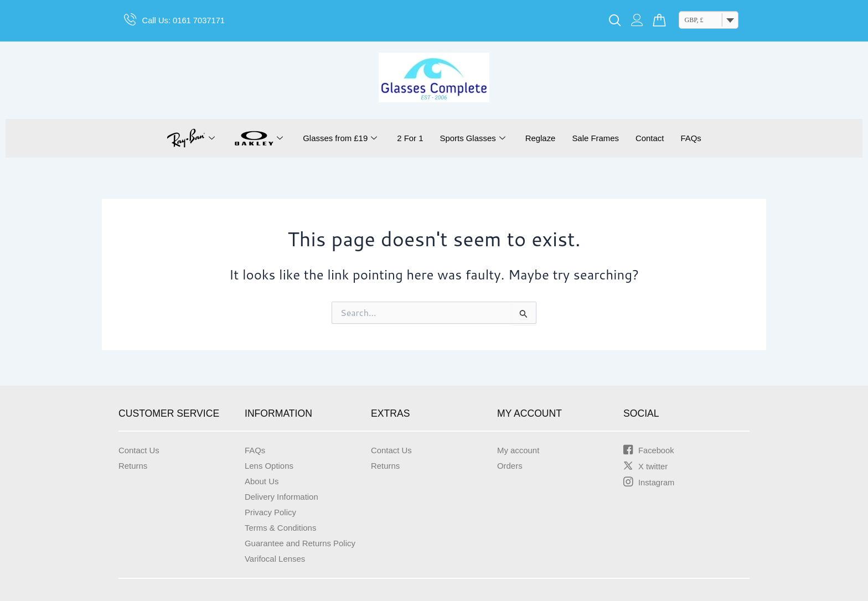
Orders (511, 466)
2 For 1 (406, 138)
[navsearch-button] (615, 21)
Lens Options (271, 466)
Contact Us (140, 450)
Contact (657, 138)
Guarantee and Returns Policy (304, 543)
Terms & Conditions (283, 528)
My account (520, 450)
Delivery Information (284, 497)
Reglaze (542, 138)
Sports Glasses (471, 138)
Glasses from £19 (332, 138)
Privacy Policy (272, 512)
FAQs (700, 138)
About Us (263, 481)
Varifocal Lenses (277, 559)
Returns (134, 466)
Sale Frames (600, 138)
